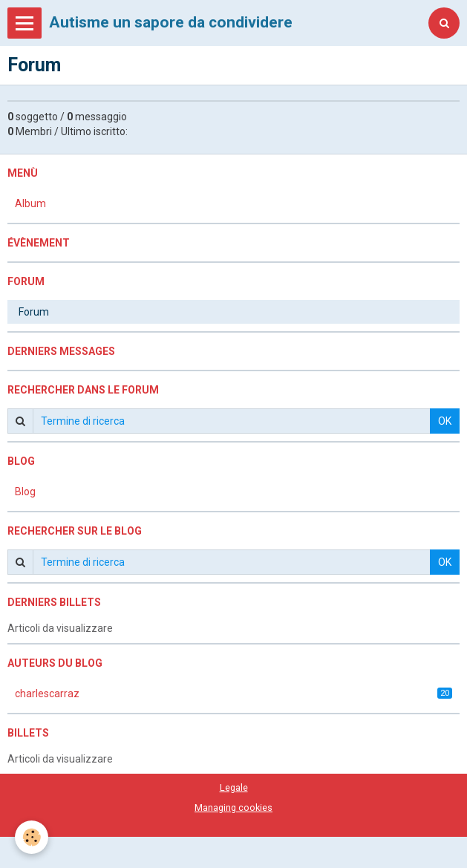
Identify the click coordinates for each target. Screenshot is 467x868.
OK (445, 421)
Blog (25, 492)
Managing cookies (233, 807)
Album (30, 203)
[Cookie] (32, 837)
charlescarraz (233, 694)
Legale (234, 787)
